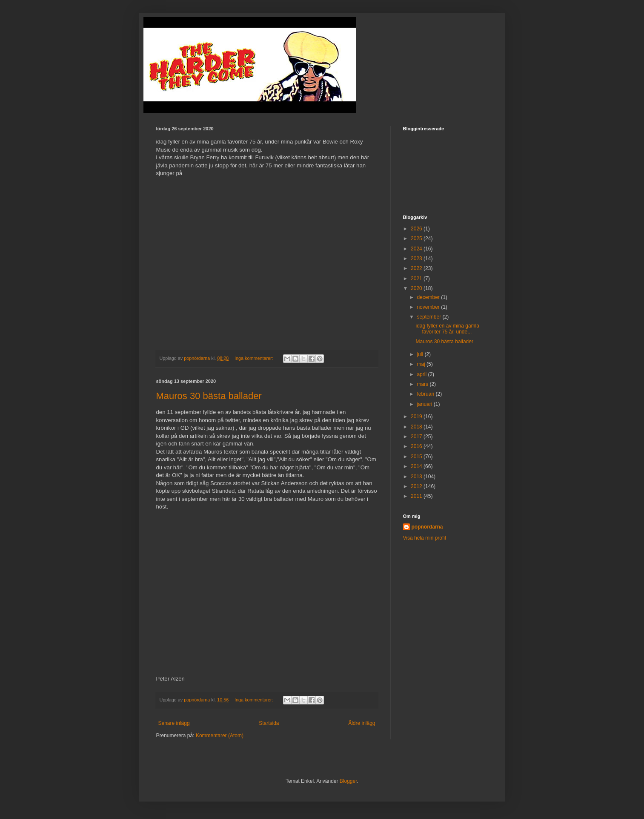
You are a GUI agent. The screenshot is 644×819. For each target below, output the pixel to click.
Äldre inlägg (362, 723)
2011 (417, 496)
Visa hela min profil (425, 538)
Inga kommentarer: (255, 358)
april (422, 374)
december (429, 297)
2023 (417, 259)
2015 (417, 457)
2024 (417, 249)
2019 (417, 417)
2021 (417, 279)
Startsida (269, 723)
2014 (417, 466)
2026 (417, 229)
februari (426, 394)
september (429, 317)
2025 (417, 239)
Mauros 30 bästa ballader (209, 396)
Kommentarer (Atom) (220, 736)
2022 (417, 268)
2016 (417, 446)
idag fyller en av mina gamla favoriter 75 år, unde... (447, 329)
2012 (417, 486)
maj (422, 364)
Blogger (348, 781)
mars (423, 384)
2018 (417, 427)
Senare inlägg (174, 723)
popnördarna (427, 527)
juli (421, 354)
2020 (417, 288)
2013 (417, 477)
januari (425, 404)
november (429, 307)
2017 (417, 437)
